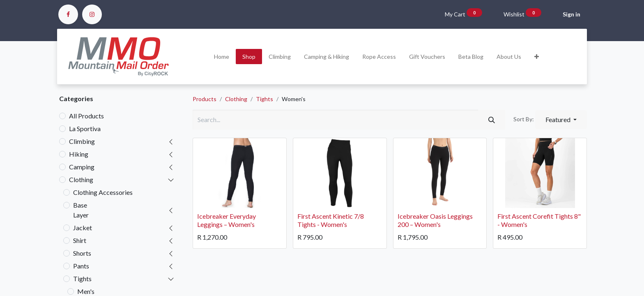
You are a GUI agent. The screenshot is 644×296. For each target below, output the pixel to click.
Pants (81, 266)
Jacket (83, 228)
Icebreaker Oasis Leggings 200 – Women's (435, 220)
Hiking (79, 154)
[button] (537, 57)
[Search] (492, 120)
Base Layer (81, 210)
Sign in (572, 14)
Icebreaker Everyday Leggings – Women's (227, 220)
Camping (82, 167)
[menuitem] (222, 57)
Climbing (82, 141)
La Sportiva (85, 128)
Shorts (82, 253)
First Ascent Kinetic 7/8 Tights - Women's (331, 220)
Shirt (80, 240)
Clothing (81, 179)
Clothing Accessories (103, 192)
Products (205, 99)
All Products (86, 116)
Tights (82, 279)
